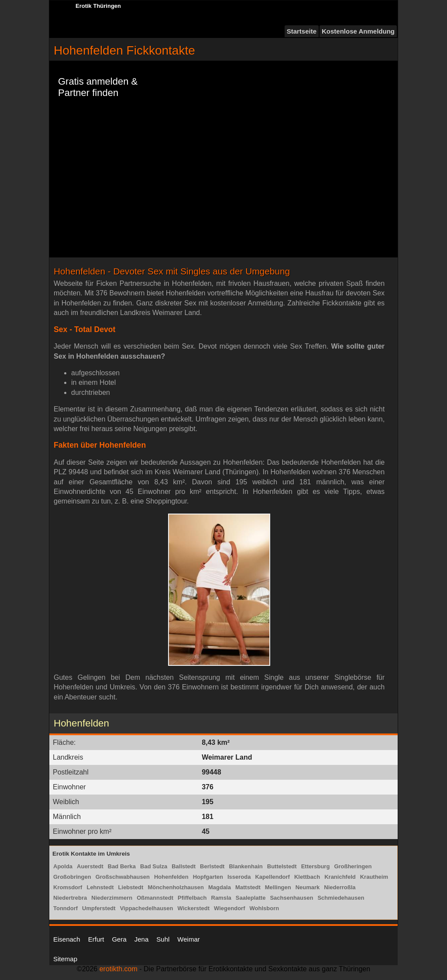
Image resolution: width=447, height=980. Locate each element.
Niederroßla (340, 887)
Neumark (308, 887)
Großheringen (353, 866)
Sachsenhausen (291, 898)
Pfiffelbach (192, 898)
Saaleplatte (251, 898)
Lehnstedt (100, 887)
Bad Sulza (154, 866)
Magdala (220, 887)
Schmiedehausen (341, 898)
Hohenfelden (171, 877)
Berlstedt (212, 866)
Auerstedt (90, 866)
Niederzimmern (112, 898)
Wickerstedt (194, 908)
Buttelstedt (282, 866)
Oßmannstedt (155, 898)
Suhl (163, 939)
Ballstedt (184, 866)
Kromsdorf (68, 887)
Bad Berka (122, 866)
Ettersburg (316, 866)
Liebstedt (131, 887)
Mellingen (278, 887)
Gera (119, 939)
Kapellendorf (272, 877)
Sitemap (65, 959)
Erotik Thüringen (98, 6)
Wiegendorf (229, 908)
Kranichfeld (340, 877)
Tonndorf (65, 908)
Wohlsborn (264, 908)
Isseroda (239, 877)
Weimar (188, 939)
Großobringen (72, 877)
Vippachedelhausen (147, 908)
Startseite (302, 31)
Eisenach (67, 939)
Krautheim (374, 877)
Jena (142, 939)
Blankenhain (246, 866)
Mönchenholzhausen (176, 887)
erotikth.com (119, 969)
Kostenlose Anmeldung (358, 31)
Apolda (63, 866)
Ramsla (221, 898)
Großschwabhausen (123, 877)
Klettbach (307, 877)
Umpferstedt (99, 908)
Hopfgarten (208, 877)
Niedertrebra (70, 898)
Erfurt (96, 939)
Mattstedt (248, 887)
